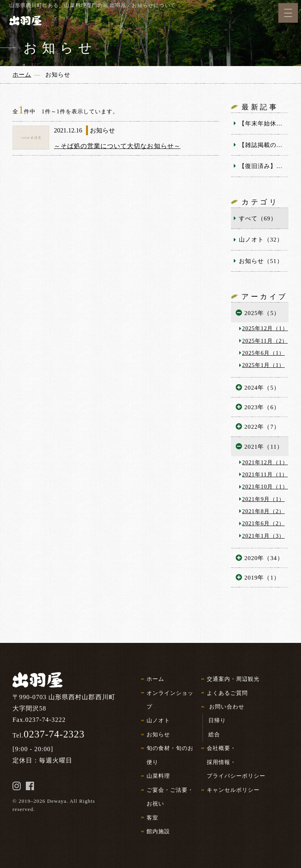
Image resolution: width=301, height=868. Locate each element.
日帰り (217, 720)
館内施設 (158, 831)
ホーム (155, 679)
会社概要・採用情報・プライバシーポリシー (236, 762)
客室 (152, 818)
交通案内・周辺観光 (233, 679)
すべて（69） (258, 218)
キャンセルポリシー (233, 790)
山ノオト (158, 720)
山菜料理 (158, 776)
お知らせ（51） (261, 261)
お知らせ (158, 734)
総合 (214, 734)
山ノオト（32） (261, 239)
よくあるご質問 (227, 693)
